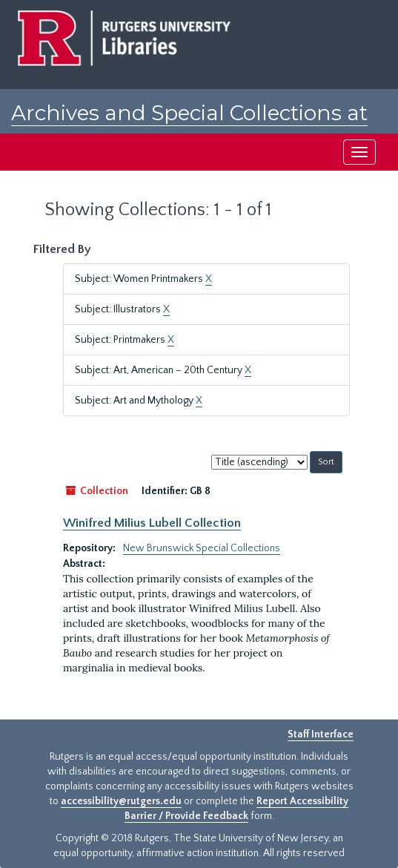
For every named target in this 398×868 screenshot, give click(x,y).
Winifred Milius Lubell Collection (152, 523)
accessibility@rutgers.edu (121, 801)
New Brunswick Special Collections (202, 548)
